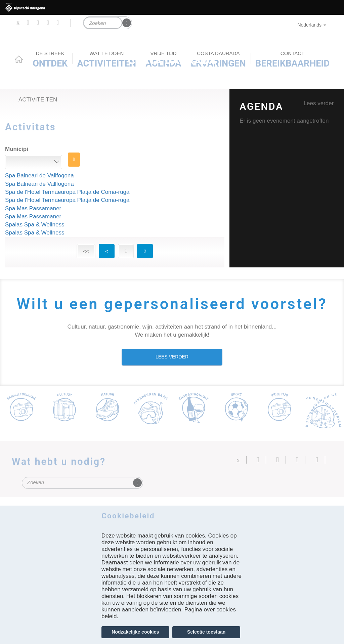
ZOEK (74, 160)
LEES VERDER (172, 357)
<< (86, 251)
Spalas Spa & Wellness (35, 225)
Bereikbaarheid (292, 59)
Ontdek (50, 59)
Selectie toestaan (206, 632)
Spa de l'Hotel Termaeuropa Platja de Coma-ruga (67, 192)
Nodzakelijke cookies (135, 632)
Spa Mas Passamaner (33, 208)
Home (19, 59)
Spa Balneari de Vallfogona (39, 176)
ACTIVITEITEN (107, 59)
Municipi (17, 149)
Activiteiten (38, 100)
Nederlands (312, 25)
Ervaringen (218, 59)
